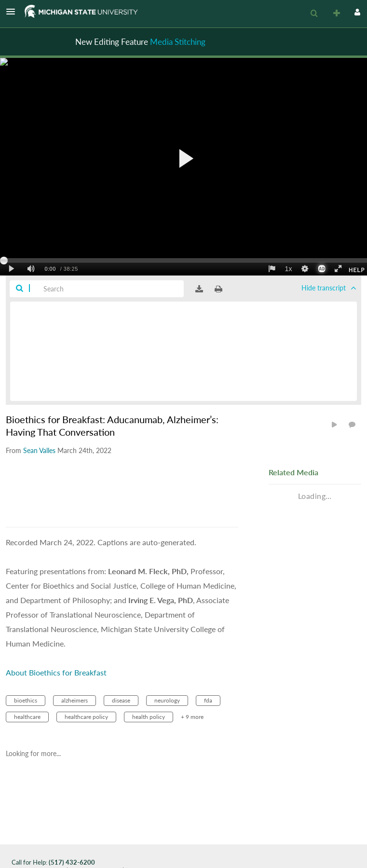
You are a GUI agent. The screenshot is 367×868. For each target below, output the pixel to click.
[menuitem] (314, 14)
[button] (14, 12)
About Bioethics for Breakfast (56, 672)
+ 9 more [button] (192, 717)
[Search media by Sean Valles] (39, 450)
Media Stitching (178, 42)
